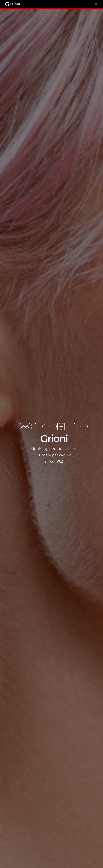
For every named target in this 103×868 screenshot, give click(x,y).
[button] (96, 4)
